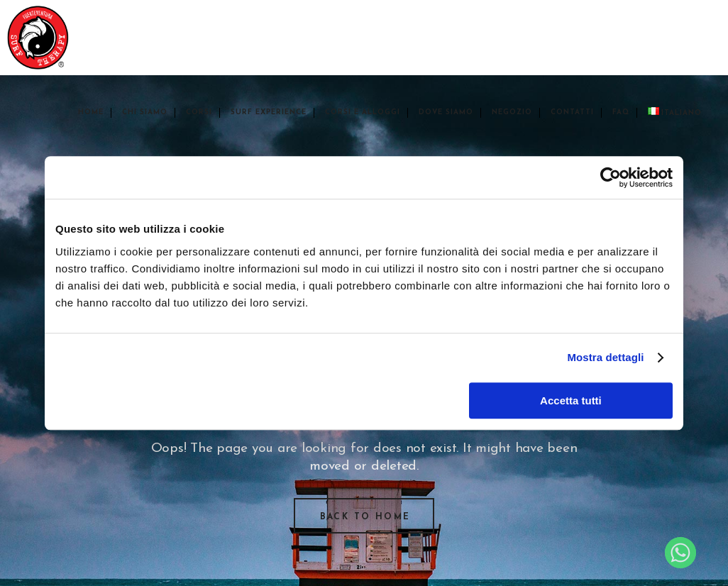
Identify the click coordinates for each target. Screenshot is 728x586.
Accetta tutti (571, 400)
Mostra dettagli (605, 357)
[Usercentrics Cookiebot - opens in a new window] (611, 177)
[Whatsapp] (680, 553)
